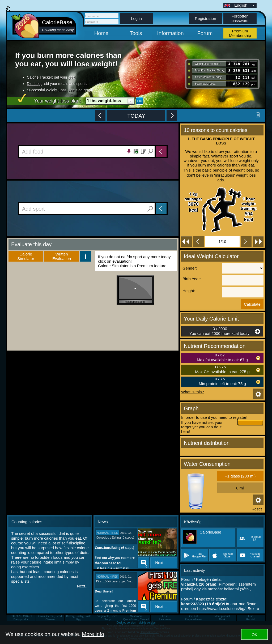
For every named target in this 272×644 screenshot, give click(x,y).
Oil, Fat (193, 616)
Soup (107, 619)
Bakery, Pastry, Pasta (79, 616)
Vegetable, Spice (107, 616)
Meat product (222, 616)
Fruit (165, 616)
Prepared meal (194, 619)
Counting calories (27, 522)
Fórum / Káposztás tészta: (204, 599)
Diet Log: (34, 84)
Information (170, 33)
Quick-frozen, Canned (136, 619)
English (245, 5)
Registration (205, 18)
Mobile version (147, 623)
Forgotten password (240, 18)
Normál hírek (107, 533)
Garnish (251, 619)
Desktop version (126, 623)
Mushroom (136, 616)
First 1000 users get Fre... (115, 581)
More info (93, 634)
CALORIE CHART (21, 616)
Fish (251, 616)
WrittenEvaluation (62, 256)
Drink (222, 619)
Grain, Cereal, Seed (50, 616)
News (103, 522)
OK (254, 635)
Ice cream (165, 619)
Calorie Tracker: (40, 77)
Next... (83, 586)
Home (101, 33)
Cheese (50, 619)
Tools (136, 33)
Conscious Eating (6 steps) (115, 538)
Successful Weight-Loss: (47, 90)
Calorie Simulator (26, 256)
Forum (205, 33)
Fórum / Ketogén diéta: (201, 579)
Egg (79, 619)
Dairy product (21, 619)
